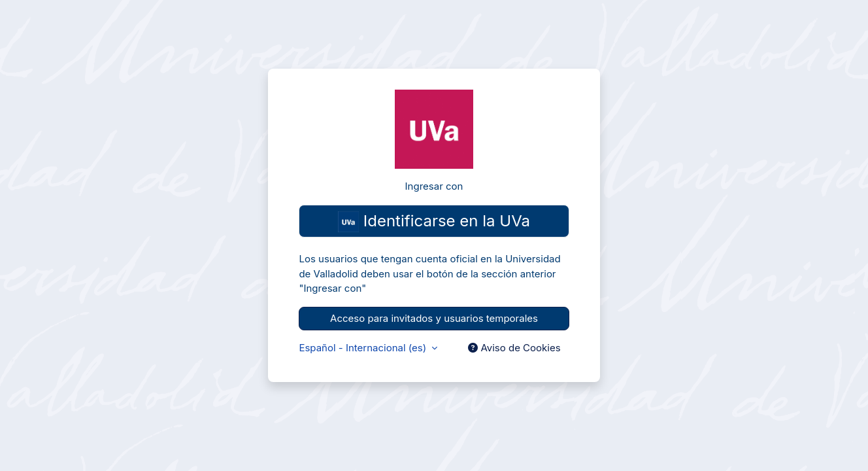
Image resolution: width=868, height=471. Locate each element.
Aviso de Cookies (514, 348)
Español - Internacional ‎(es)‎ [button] (364, 348)
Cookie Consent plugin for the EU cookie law (757, 445)
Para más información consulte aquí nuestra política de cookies (750, 389)
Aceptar (757, 422)
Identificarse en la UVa (434, 222)
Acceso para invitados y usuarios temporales (434, 318)
